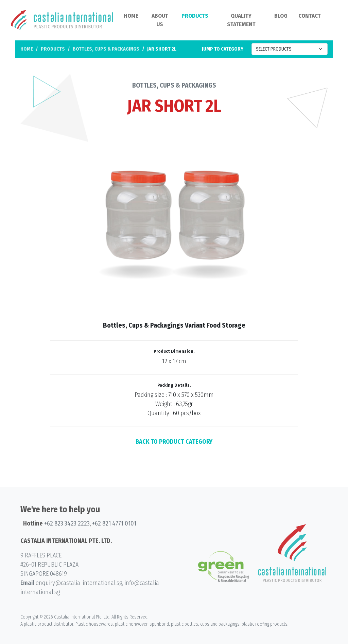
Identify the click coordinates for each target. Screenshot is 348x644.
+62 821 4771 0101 (114, 523)
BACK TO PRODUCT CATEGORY (174, 442)
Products (195, 16)
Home (131, 16)
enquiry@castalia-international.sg (79, 583)
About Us (160, 20)
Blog (281, 16)
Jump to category (223, 49)
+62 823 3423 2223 (67, 523)
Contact (310, 16)
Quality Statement (241, 20)
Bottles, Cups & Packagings (106, 49)
